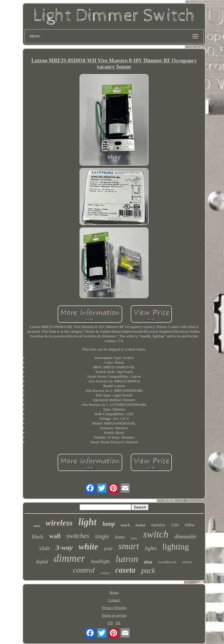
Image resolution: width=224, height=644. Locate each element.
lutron (127, 559)
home (120, 537)
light (87, 522)
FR (118, 623)
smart (129, 546)
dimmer (69, 558)
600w (190, 525)
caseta (125, 570)
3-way (64, 547)
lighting (175, 547)
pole (108, 548)
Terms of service (114, 615)
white (88, 546)
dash (37, 526)
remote (105, 573)
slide (44, 548)
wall (55, 536)
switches (78, 536)
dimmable (185, 536)
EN (110, 623)
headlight (100, 561)
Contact (114, 600)
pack (148, 570)
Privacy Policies (114, 608)
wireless (59, 523)
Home (114, 592)
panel (134, 538)
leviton (141, 525)
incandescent (167, 562)
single (102, 536)
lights (151, 548)
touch (125, 525)
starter (187, 562)
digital (42, 562)
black (38, 537)
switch (156, 534)
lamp (109, 524)
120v (175, 525)
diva (148, 562)
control (84, 570)
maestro (158, 525)
